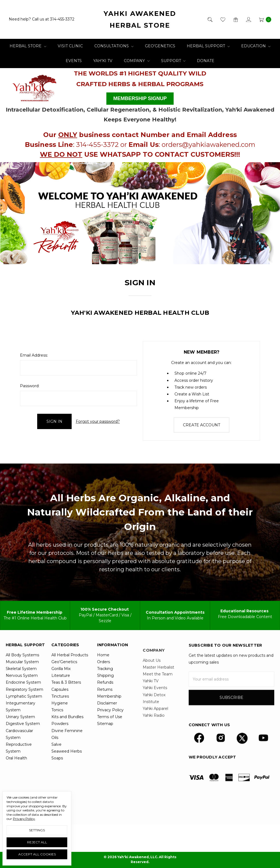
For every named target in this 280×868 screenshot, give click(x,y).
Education (256, 46)
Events (74, 61)
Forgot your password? (98, 421)
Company (137, 61)
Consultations (114, 46)
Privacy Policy (24, 819)
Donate (206, 61)
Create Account (202, 425)
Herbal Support (208, 46)
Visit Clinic (70, 46)
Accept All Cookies (37, 854)
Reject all (37, 842)
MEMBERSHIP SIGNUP (140, 98)
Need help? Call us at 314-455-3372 (42, 19)
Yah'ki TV (103, 61)
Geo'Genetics (160, 46)
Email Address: (34, 355)
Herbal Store (28, 46)
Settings (37, 830)
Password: (30, 386)
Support (173, 61)
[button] (35, 86)
